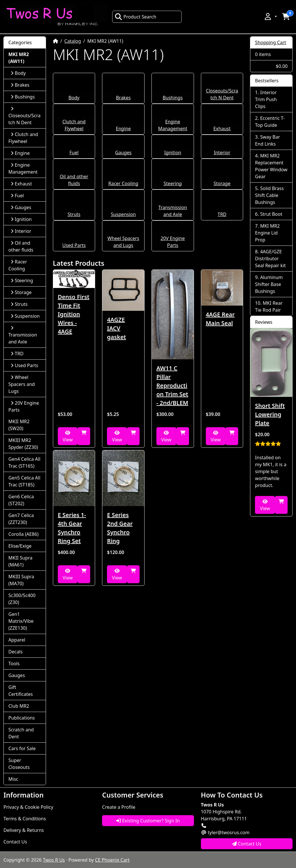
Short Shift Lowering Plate (270, 414)
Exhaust (222, 129)
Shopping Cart (271, 42)
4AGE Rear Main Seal (220, 319)
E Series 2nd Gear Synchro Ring (120, 528)
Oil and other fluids (21, 246)
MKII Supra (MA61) (20, 561)
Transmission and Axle (23, 335)
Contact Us (15, 842)
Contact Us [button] (247, 844)
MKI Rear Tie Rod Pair (269, 306)
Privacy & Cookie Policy (28, 807)
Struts (74, 214)
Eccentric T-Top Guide (270, 122)
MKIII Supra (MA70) (21, 580)
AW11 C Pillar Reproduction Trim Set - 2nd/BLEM (172, 385)
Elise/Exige (20, 546)
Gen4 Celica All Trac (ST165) (24, 462)
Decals (15, 652)
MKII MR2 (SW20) (19, 425)
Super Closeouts (19, 764)
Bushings (173, 98)
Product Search (136, 17)
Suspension (123, 214)
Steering (173, 183)
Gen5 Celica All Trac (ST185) (24, 481)
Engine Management (23, 168)
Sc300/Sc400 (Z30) (22, 599)
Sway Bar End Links (267, 140)
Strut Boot (271, 214)
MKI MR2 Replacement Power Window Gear (271, 166)
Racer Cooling (123, 183)
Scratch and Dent (21, 733)
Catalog (73, 41)
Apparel (17, 640)
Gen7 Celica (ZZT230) (21, 519)
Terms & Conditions (25, 819)
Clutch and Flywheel (23, 138)
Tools (14, 663)
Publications (22, 718)
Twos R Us (54, 860)
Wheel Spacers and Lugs (22, 384)
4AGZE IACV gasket (116, 328)
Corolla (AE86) (23, 534)
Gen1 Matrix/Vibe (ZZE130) (21, 621)
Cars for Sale (22, 748)
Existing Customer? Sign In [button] (148, 821)
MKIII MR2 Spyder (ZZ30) (23, 444)
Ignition (173, 153)
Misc (13, 779)
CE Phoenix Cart (112, 860)
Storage (222, 183)
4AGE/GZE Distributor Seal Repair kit (270, 259)
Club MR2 (19, 706)
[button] (270, 16)
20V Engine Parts (24, 406)
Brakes (123, 98)
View (67, 437)
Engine (123, 129)
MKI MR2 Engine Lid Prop (267, 233)
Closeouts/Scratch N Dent (24, 116)
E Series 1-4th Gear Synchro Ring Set (72, 528)
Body (74, 98)
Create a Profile (119, 807)
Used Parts (74, 245)
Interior (222, 153)
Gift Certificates (21, 691)
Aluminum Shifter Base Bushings (269, 284)
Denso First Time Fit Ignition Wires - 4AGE (74, 314)
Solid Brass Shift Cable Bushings (269, 195)
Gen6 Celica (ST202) (21, 500)
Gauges (123, 153)
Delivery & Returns (24, 830)
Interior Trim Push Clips (266, 99)
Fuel (74, 153)
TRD (222, 214)
